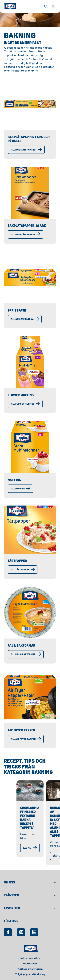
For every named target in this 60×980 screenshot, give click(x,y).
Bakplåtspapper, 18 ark (27, 226)
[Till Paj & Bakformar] (26, 654)
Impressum (30, 961)
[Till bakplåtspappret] (26, 150)
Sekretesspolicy (30, 955)
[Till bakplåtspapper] (26, 234)
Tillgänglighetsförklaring (30, 971)
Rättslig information (30, 966)
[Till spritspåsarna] (25, 319)
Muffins (14, 480)
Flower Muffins (21, 395)
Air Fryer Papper (21, 730)
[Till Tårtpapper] (23, 570)
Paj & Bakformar (22, 646)
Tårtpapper (17, 561)
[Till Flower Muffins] (25, 404)
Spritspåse (17, 311)
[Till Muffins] (20, 489)
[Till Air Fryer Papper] (26, 739)
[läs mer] (19, 853)
